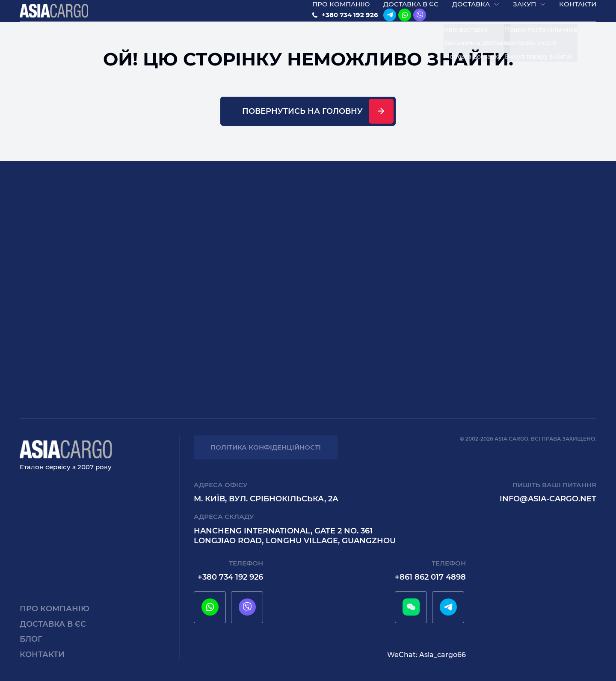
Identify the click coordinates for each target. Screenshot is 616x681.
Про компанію (341, 9)
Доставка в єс (411, 9)
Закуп (524, 9)
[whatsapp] (405, 20)
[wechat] (411, 607)
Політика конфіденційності (266, 447)
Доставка (471, 9)
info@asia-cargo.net (548, 499)
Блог (31, 639)
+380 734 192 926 (350, 20)
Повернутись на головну (302, 121)
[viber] (420, 20)
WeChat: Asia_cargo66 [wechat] (426, 655)
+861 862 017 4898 (430, 577)
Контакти (578, 9)
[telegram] (390, 20)
